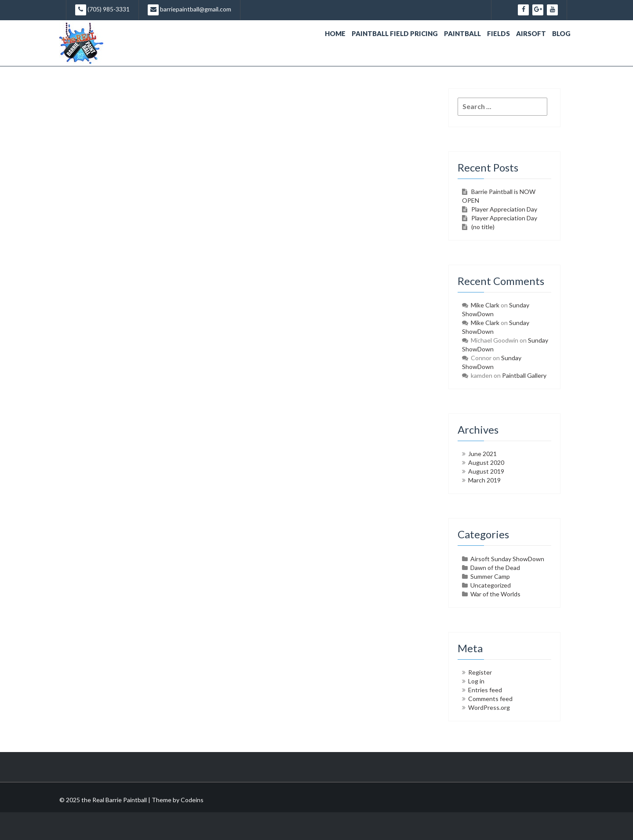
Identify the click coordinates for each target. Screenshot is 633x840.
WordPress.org (489, 707)
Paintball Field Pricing (395, 33)
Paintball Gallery (524, 375)
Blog (561, 33)
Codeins (192, 800)
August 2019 (486, 471)
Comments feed (490, 699)
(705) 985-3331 (102, 10)
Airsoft (531, 33)
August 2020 (486, 462)
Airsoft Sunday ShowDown (507, 559)
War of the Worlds (495, 594)
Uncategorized (491, 585)
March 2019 (484, 480)
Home (335, 33)
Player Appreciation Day (504, 209)
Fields (498, 33)
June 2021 (482, 454)
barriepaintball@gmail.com (189, 10)
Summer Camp (490, 576)
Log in (476, 681)
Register (480, 672)
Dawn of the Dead (495, 568)
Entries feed (485, 690)
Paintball (462, 33)
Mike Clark (485, 305)
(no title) (483, 227)
